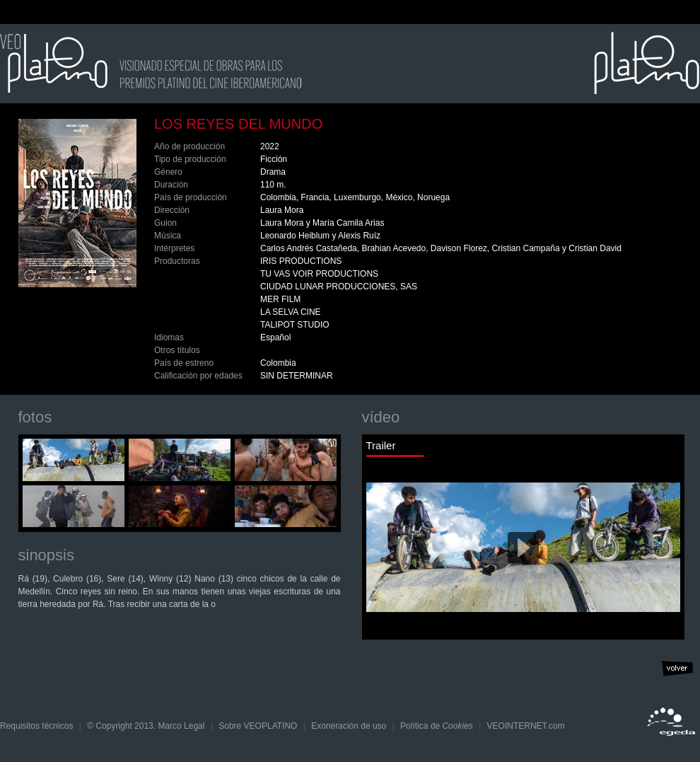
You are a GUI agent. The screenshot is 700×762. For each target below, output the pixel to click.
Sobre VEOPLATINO (258, 726)
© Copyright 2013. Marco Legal (146, 726)
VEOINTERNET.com (526, 726)
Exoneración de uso (349, 726)
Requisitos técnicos (36, 726)
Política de (437, 726)
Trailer (381, 446)
